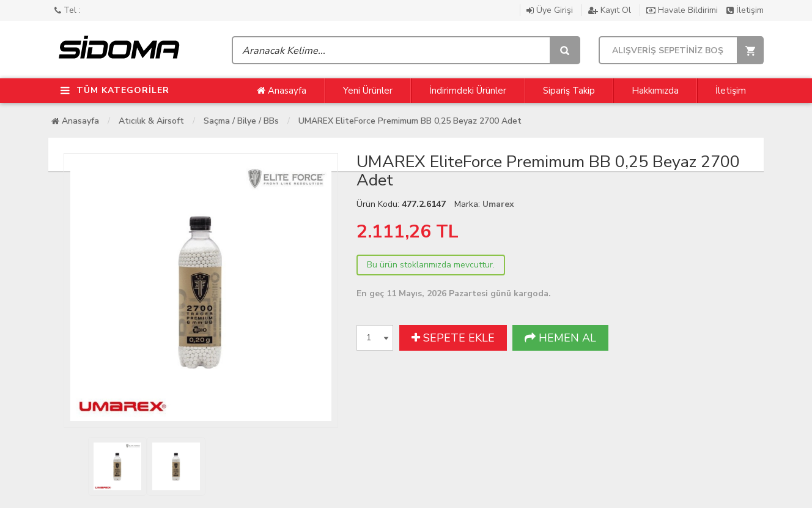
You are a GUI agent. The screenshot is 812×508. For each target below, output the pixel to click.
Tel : (68, 10)
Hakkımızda (655, 91)
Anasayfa (282, 91)
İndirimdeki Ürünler (468, 91)
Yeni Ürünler (368, 91)
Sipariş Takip (569, 91)
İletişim (745, 10)
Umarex (498, 204)
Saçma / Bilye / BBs (241, 121)
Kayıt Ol (611, 10)
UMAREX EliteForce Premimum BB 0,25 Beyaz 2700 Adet (410, 121)
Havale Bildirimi (683, 10)
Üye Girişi (551, 10)
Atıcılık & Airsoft (151, 121)
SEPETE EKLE (453, 338)
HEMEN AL (560, 338)
